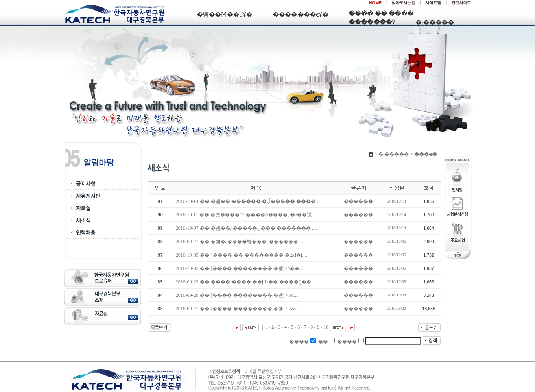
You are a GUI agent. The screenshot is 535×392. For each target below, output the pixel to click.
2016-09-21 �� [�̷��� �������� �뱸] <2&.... (238, 309)
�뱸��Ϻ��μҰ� (224, 14)
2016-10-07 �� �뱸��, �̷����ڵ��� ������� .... (247, 228)
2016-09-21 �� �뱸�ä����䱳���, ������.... (240, 242)
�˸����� (435, 22)
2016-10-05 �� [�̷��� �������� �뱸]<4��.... (241, 268)
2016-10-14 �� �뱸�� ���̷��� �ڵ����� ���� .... (249, 201)
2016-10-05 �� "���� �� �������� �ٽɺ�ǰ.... (242, 255)
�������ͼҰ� (300, 14)
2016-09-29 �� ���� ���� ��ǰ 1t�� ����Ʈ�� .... (247, 282)
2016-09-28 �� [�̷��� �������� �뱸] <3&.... (238, 295)
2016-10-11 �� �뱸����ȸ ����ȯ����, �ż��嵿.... (247, 215)
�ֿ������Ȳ (372, 22)
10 (326, 327)
